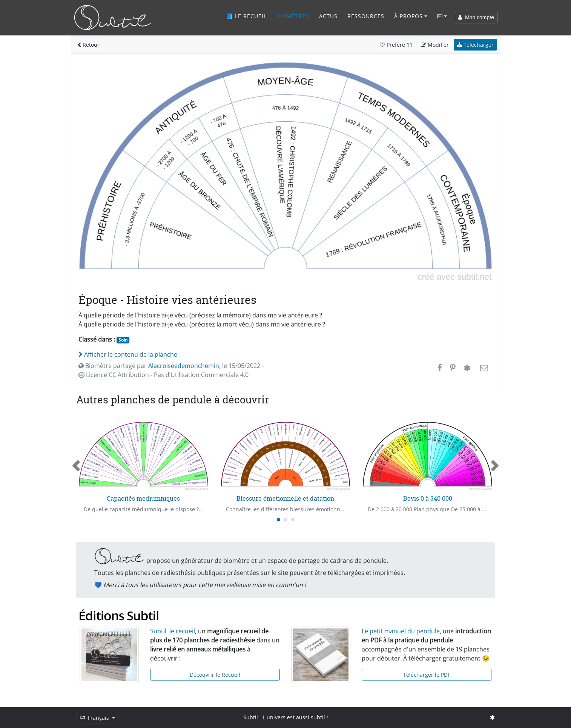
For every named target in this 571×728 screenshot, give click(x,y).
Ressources (366, 16)
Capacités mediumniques (143, 498)
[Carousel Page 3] (293, 520)
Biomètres (293, 16)
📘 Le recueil (246, 16)
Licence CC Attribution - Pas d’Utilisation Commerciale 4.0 (163, 375)
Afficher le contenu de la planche (128, 354)
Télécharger (475, 45)
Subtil (251, 717)
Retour (88, 45)
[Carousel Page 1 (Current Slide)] (279, 520)
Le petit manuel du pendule (401, 631)
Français (95, 718)
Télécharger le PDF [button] (427, 675)
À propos (408, 16)
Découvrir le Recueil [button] (215, 675)
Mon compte (476, 17)
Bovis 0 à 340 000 (428, 498)
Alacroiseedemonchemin (184, 366)
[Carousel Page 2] (286, 520)
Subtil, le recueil (173, 631)
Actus (328, 16)
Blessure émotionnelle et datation (285, 498)
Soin (123, 340)
